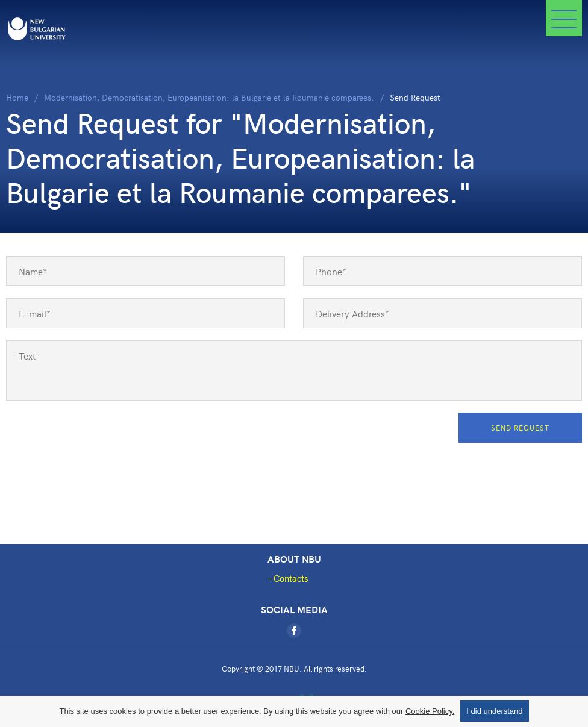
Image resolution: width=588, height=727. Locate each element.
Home (17, 97)
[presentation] (98, 436)
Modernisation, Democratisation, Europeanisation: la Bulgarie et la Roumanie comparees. (209, 97)
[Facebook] (294, 631)
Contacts (291, 578)
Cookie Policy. (430, 711)
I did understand (494, 711)
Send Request (520, 428)
